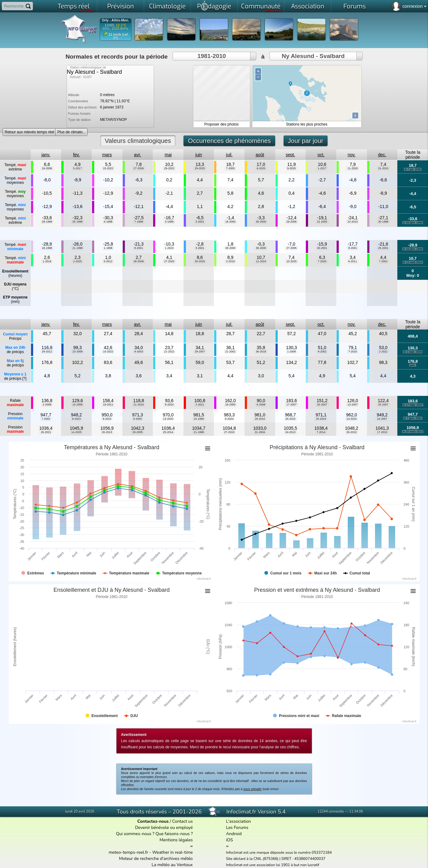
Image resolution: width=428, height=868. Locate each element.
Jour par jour (306, 141)
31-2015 (383, 168)
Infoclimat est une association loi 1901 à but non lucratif (273, 865)
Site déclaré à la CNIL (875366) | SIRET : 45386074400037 (276, 859)
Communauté (261, 7)
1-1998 (108, 248)
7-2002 (383, 261)
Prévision (121, 6)
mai (168, 155)
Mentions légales (176, 840)
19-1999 (199, 419)
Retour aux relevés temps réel (29, 132)
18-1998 (47, 248)
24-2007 (382, 419)
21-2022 (169, 352)
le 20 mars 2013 (413, 432)
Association (308, 6)
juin (199, 155)
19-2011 (108, 405)
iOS (229, 840)
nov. (352, 155)
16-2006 (47, 168)
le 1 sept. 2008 (413, 352)
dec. (382, 155)
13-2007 (353, 405)
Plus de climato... (71, 132)
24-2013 (291, 432)
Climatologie (167, 6)
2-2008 (47, 405)
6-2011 (353, 261)
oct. (321, 155)
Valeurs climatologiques (138, 141)
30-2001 (322, 248)
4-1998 (108, 222)
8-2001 (139, 248)
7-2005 (230, 168)
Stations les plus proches (307, 124)
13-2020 (168, 419)
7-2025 (322, 261)
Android (234, 834)
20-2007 (322, 405)
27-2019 (229, 432)
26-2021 (46, 432)
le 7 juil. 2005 (413, 169)
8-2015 (107, 419)
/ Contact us (165, 821)
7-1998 (139, 222)
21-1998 (78, 248)
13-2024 (352, 419)
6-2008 (261, 405)
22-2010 (353, 222)
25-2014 (168, 432)
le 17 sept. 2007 (413, 405)
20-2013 (107, 432)
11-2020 (353, 168)
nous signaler (252, 789)
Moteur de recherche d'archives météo (156, 859)
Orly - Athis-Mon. (115, 20)
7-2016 (353, 352)
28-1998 (47, 222)
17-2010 (382, 432)
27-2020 (169, 261)
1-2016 (47, 261)
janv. (46, 155)
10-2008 (78, 405)
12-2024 (261, 261)
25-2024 (321, 419)
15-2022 (108, 168)
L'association (238, 821)
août (260, 155)
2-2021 (200, 405)
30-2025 (200, 261)
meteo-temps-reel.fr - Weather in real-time (151, 852)
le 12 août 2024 (413, 262)
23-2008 (78, 352)
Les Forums (237, 828)
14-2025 (76, 432)
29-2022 (169, 168)
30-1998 (383, 222)
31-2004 (260, 432)
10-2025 (291, 261)
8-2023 (77, 419)
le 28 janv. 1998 (413, 223)
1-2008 (292, 352)
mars (107, 155)
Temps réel (76, 7)
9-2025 (292, 168)
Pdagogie (214, 6)
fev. (77, 155)
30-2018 (261, 352)
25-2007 (383, 405)
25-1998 (78, 222)
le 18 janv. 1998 (413, 249)
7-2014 (321, 432)
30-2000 (261, 222)
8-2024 (229, 419)
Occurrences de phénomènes (229, 141)
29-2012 (47, 352)
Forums (355, 6)
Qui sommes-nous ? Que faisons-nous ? (154, 834)
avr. (138, 155)
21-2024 (139, 405)
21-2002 (230, 352)
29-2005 (291, 222)
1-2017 (322, 168)
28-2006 (139, 261)
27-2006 (139, 168)
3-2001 (200, 222)
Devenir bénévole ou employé (164, 828)
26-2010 (352, 432)
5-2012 (108, 261)
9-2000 (138, 419)
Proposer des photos (221, 124)
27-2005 (291, 248)
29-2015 (291, 419)
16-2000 (230, 222)
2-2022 (383, 352)
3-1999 (169, 222)
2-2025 (77, 261)
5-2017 (77, 168)
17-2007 (291, 405)
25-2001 (383, 248)
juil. (229, 155)
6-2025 (261, 168)
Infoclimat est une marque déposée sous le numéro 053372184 (279, 852)
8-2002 (322, 352)
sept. (290, 155)
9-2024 (169, 405)
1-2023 (169, 248)
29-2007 (200, 352)
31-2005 (322, 222)
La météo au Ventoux (172, 865)
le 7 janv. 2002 (413, 418)
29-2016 (260, 419)
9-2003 (139, 352)
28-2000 (230, 248)
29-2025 (200, 168)
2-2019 (230, 261)
